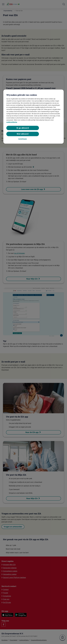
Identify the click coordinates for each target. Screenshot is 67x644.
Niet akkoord (23, 134)
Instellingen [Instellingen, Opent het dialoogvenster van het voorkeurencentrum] (23, 139)
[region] (33, 117)
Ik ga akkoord (23, 128)
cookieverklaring (12, 122)
